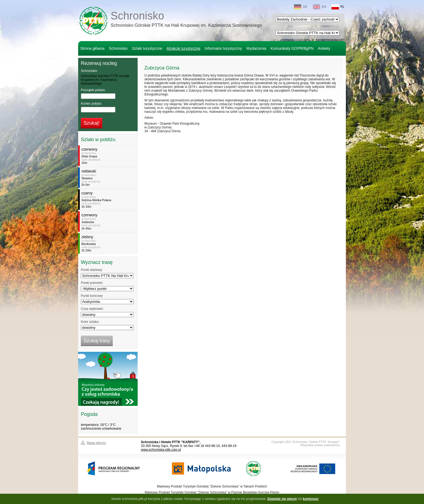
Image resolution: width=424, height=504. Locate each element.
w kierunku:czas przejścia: (109, 156)
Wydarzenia (256, 48)
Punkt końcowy (92, 296)
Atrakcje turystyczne (183, 48)
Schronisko (186, 20)
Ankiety (324, 48)
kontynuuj (311, 499)
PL (338, 7)
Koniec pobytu (91, 104)
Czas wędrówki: (92, 309)
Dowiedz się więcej (282, 499)
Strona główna (92, 48)
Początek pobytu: (93, 90)
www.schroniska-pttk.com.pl (161, 450)
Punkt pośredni (92, 283)
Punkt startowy (92, 270)
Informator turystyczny (223, 48)
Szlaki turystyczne (147, 48)
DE (301, 7)
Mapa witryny (96, 443)
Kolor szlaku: (90, 322)
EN (320, 7)
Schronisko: (89, 71)
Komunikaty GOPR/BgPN (292, 48)
